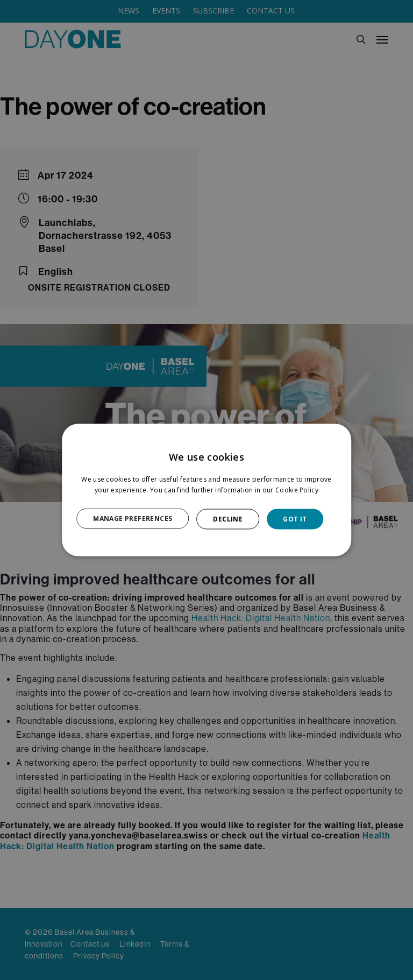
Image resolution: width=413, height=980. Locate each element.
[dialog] (206, 490)
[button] (138, 519)
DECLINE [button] (228, 519)
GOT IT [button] (295, 519)
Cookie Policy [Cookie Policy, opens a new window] (297, 489)
